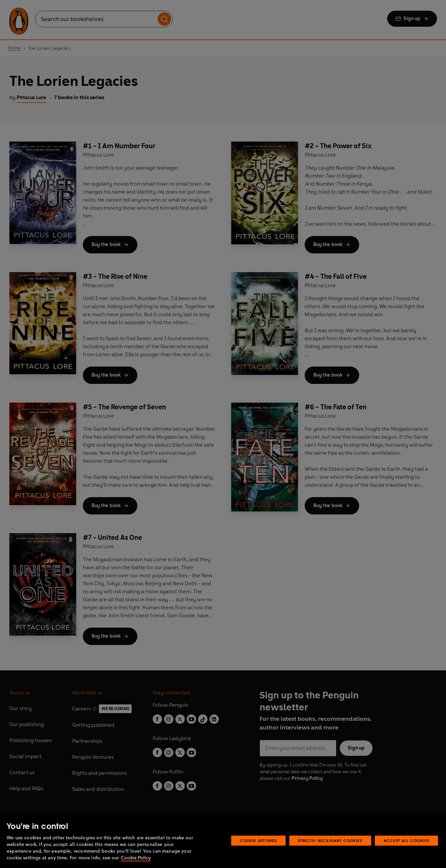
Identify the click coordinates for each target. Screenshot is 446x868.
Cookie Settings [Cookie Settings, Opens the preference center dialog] (259, 840)
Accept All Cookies (406, 840)
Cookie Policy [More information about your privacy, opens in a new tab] (136, 858)
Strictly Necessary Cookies (330, 840)
